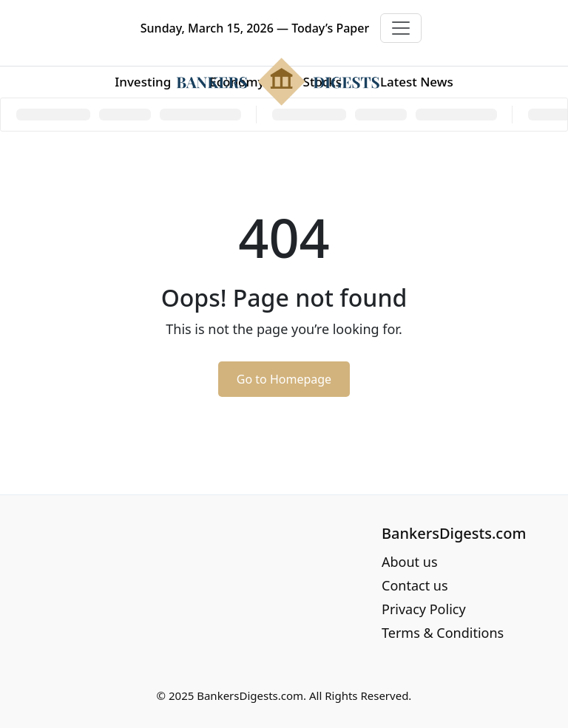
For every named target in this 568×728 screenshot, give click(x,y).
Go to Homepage (284, 379)
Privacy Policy (424, 609)
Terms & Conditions (443, 633)
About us (410, 562)
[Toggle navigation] (401, 28)
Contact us (415, 585)
